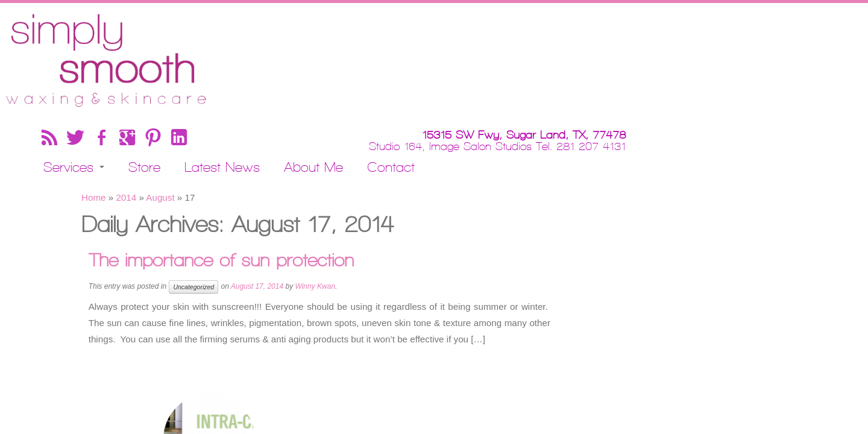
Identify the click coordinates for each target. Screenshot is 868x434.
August (160, 131)
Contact (591, 55)
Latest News (422, 55)
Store (344, 55)
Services (274, 55)
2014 (126, 131)
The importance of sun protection (226, 194)
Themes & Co (505, 357)
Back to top (770, 357)
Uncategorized (193, 221)
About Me (514, 55)
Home (94, 131)
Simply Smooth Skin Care (403, 357)
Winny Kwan (315, 220)
